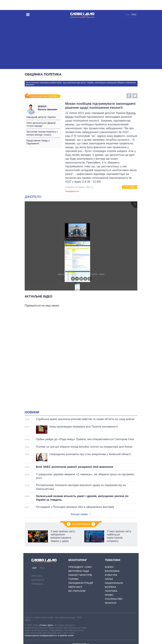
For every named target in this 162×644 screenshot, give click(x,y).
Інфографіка (81, 524)
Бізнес (109, 567)
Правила (37, 584)
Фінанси (111, 603)
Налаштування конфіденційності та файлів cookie (49, 635)
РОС (134, 15)
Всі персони (77, 591)
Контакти (38, 580)
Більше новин (81, 514)
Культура (111, 575)
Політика (111, 591)
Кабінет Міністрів (80, 575)
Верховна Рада (79, 571)
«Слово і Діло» (46, 625)
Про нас (37, 576)
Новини (32, 412)
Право (109, 595)
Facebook (129, 96)
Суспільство (114, 599)
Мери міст (75, 587)
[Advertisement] (81, 44)
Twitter (135, 96)
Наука (109, 579)
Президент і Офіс (80, 567)
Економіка (112, 571)
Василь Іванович (49, 108)
